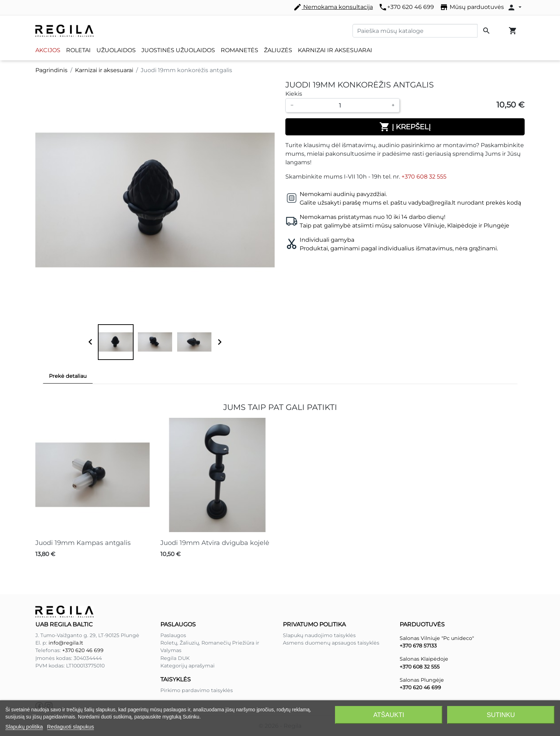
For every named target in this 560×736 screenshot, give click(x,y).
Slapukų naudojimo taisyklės (319, 635)
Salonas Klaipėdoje (424, 659)
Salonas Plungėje (422, 680)
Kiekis (294, 94)
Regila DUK (175, 658)
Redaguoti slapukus (71, 727)
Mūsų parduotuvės (472, 7)
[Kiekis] (342, 105)
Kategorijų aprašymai (187, 666)
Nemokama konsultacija (333, 7)
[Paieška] (415, 31)
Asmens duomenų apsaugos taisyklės (331, 643)
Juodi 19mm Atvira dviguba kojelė (215, 543)
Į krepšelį (405, 127)
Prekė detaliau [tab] (68, 376)
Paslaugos (173, 635)
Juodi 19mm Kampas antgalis (83, 543)
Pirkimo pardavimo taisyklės (197, 690)
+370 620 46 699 (406, 7)
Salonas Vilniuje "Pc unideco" (437, 638)
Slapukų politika (24, 727)
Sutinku (501, 715)
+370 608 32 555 (424, 177)
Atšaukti (389, 715)
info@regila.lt (66, 643)
